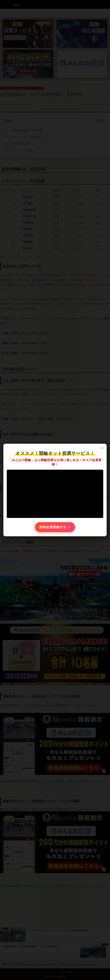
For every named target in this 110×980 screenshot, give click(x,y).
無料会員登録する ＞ (55, 527)
